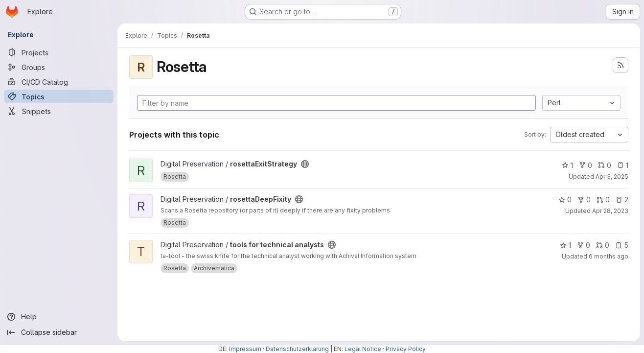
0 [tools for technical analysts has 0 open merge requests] (603, 245)
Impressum (245, 349)
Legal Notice (363, 349)
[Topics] (59, 96)
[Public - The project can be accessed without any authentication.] (305, 164)
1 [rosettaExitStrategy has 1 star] (567, 165)
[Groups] (59, 67)
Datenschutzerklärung (297, 349)
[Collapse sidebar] (59, 332)
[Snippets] (59, 111)
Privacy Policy (406, 349)
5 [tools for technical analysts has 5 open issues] (622, 245)
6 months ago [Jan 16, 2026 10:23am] (609, 256)
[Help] (59, 317)
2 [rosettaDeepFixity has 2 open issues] (622, 200)
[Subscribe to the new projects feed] (621, 65)
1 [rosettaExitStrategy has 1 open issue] (623, 165)
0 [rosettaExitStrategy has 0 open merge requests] (605, 165)
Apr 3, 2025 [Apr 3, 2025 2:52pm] (612, 176)
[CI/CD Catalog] (59, 82)
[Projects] (59, 52)
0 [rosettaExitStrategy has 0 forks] (586, 165)
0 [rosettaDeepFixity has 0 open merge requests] (603, 200)
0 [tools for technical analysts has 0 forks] (584, 245)
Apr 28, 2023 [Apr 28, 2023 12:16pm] (610, 211)
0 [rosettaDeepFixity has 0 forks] (584, 200)
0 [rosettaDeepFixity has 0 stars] (565, 200)
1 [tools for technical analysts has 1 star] (565, 245)
